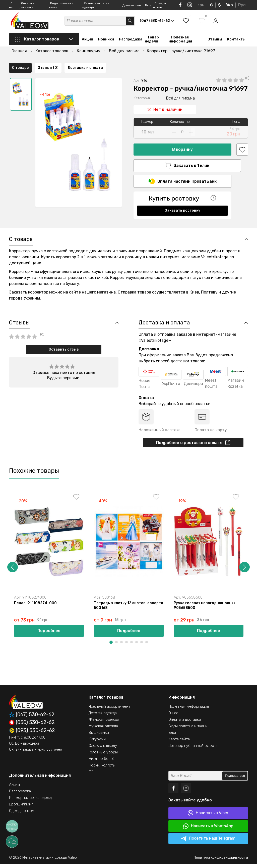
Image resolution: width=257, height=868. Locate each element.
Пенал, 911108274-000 (36, 607)
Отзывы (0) (48, 217)
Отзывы (215, 41)
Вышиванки (99, 737)
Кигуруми (97, 743)
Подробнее (49, 635)
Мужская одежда (103, 730)
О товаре (20, 217)
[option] (21, 81)
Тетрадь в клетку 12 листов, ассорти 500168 (121, 609)
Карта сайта (179, 743)
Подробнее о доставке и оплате (193, 446)
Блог (148, 5)
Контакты (236, 41)
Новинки (106, 41)
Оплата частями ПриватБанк (183, 169)
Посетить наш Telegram (208, 843)
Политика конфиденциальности (221, 862)
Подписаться (235, 780)
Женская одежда (104, 724)
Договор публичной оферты (193, 750)
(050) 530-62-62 (32, 727)
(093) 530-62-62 (32, 735)
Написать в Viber (208, 817)
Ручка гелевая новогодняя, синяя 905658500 (206, 609)
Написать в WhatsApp (208, 830)
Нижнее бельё (102, 763)
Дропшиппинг (132, 5)
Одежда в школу (103, 750)
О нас (173, 717)
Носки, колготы (102, 769)
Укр (229, 5)
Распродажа (131, 41)
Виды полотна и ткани (188, 730)
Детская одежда (103, 717)
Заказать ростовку (183, 198)
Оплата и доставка (185, 724)
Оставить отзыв (64, 352)
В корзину (182, 136)
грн (201, 5)
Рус (242, 5)
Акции (87, 41)
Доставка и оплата (85, 217)
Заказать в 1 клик (182, 153)
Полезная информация (180, 41)
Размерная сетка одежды (32, 802)
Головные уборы (103, 756)
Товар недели (152, 41)
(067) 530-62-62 (32, 719)
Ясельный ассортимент (109, 710)
